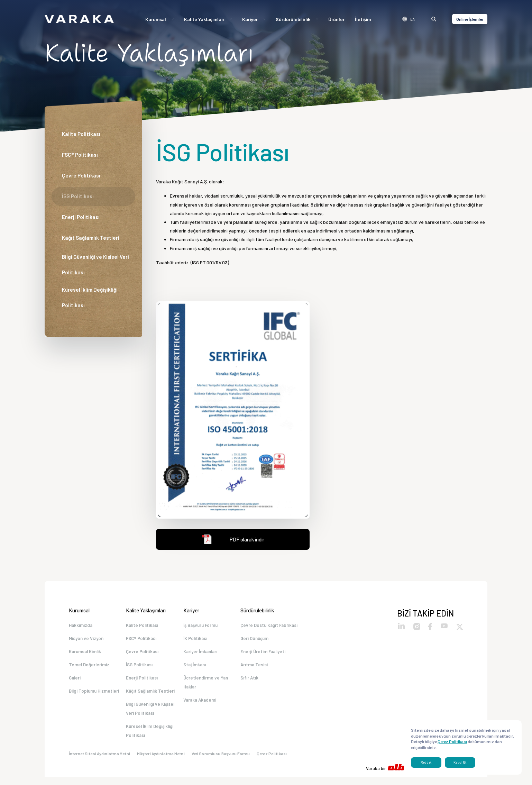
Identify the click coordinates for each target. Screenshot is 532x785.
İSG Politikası (78, 196)
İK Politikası (195, 639)
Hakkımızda (81, 625)
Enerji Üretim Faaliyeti (263, 654)
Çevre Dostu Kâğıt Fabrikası (269, 625)
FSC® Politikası (80, 155)
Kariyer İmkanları (200, 654)
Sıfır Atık (249, 682)
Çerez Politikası (272, 762)
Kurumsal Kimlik (85, 654)
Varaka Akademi (200, 705)
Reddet (426, 762)
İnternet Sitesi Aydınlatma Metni (99, 762)
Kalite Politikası (81, 134)
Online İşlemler (470, 19)
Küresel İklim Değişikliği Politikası (90, 297)
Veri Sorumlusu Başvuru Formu (221, 762)
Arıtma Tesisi (254, 668)
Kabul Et (460, 762)
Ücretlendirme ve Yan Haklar (206, 686)
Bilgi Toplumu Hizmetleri (94, 696)
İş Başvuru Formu (200, 625)
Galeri (75, 682)
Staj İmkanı (195, 668)
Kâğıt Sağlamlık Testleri (91, 238)
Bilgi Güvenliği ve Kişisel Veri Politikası (95, 264)
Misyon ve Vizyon (86, 639)
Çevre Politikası (81, 175)
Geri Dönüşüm (254, 639)
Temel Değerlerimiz (89, 668)
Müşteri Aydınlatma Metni (161, 762)
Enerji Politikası (81, 217)
